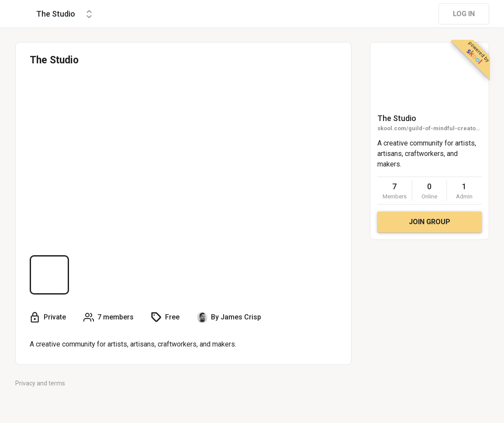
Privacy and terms (40, 383)
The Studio (397, 118)
